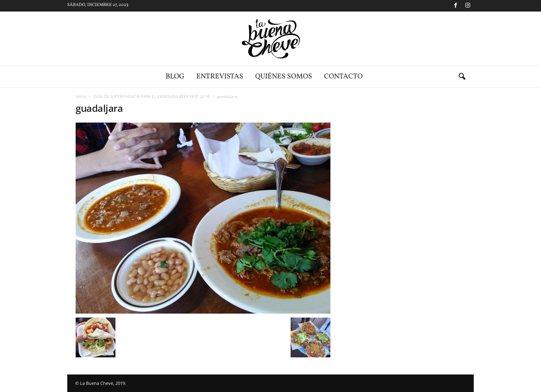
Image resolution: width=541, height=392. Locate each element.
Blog (175, 77)
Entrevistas (220, 77)
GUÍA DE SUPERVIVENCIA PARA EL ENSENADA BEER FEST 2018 (151, 96)
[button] (462, 77)
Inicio (81, 96)
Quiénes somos (284, 77)
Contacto (343, 77)
